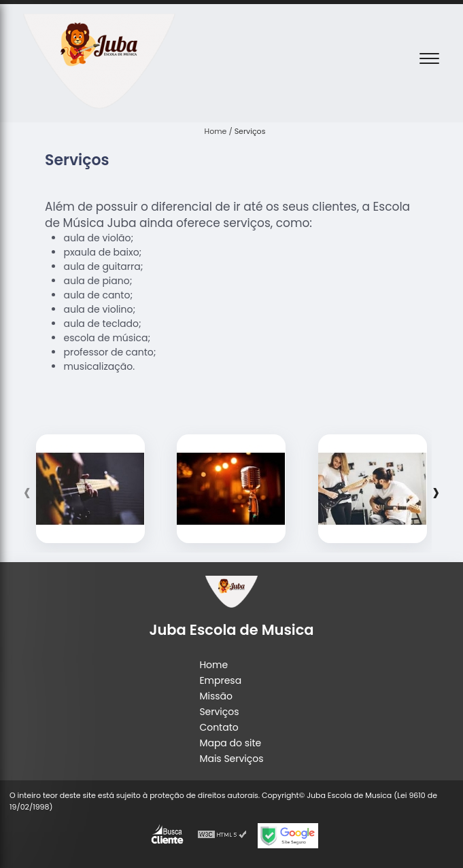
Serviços (219, 712)
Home (213, 665)
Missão (216, 696)
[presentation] (27, 492)
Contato (219, 727)
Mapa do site (230, 743)
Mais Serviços (231, 759)
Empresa (220, 680)
